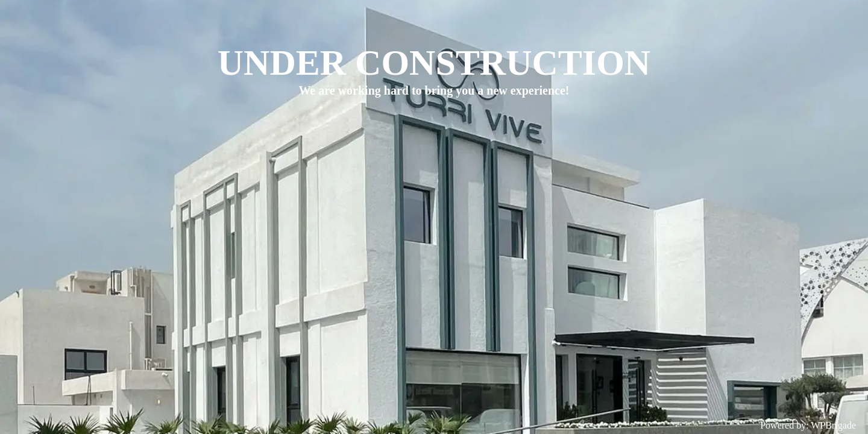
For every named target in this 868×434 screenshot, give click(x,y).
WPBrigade (833, 425)
